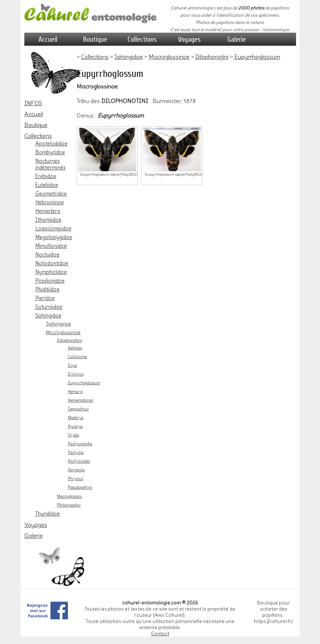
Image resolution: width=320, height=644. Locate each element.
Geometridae (51, 194)
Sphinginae (59, 324)
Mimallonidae (51, 246)
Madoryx (76, 418)
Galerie (237, 39)
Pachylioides (79, 461)
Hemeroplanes (80, 400)
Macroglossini (70, 496)
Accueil (48, 39)
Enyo (72, 366)
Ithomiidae (48, 220)
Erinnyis (76, 374)
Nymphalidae (51, 272)
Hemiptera (48, 211)
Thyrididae (48, 514)
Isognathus (78, 409)
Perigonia (76, 470)
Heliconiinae (50, 202)
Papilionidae (50, 281)
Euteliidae (47, 185)
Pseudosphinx (80, 487)
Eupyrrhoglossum (84, 383)
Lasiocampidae (53, 229)
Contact (160, 634)
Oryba (74, 435)
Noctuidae (47, 255)
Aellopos (75, 348)
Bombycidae (50, 152)
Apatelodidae (51, 144)
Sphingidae (48, 316)
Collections (142, 39)
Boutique (95, 39)
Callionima (78, 357)
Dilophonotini (70, 340)
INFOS (33, 103)
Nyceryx (75, 426)
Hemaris (75, 392)
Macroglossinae (63, 332)
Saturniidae (49, 307)
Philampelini (69, 505)
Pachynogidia (80, 444)
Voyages (189, 39)
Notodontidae (52, 263)
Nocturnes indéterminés (50, 164)
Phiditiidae (47, 290)
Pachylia (76, 453)
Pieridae (45, 298)
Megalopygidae (54, 237)
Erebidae (46, 176)
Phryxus (76, 479)
